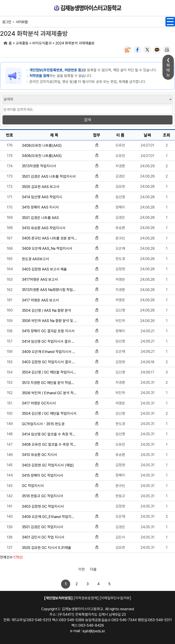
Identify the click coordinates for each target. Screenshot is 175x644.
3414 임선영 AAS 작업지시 (42, 197)
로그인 (7, 22)
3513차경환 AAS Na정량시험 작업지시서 (49, 290)
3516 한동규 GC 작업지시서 (42, 496)
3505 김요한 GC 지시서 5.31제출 (46, 548)
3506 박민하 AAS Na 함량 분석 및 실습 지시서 (49, 321)
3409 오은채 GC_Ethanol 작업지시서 (49, 517)
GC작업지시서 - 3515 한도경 (43, 424)
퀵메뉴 (168, 70)
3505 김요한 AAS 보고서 (41, 187)
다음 (93, 569)
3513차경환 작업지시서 (39, 166)
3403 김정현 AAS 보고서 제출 (44, 269)
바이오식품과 (42, 43)
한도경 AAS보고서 (35, 259)
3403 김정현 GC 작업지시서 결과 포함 (49, 362)
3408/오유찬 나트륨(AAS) (42, 146)
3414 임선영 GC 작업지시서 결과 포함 (49, 341)
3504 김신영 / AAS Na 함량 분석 (46, 310)
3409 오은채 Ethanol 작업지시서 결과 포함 (49, 352)
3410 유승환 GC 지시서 (39, 455)
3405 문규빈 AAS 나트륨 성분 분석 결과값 (49, 238)
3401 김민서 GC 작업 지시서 (43, 537)
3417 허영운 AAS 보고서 (40, 300)
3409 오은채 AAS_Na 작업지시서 (47, 249)
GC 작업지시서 (33, 486)
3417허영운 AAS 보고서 (40, 279)
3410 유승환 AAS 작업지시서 (44, 228)
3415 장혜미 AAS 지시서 (40, 207)
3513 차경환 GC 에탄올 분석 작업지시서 (49, 383)
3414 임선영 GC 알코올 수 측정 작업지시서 (49, 434)
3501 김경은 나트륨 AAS (40, 218)
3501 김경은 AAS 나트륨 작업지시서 (49, 176)
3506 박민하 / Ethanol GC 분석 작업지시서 (49, 393)
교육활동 (22, 43)
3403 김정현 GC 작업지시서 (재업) (48, 465)
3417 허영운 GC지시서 (39, 403)
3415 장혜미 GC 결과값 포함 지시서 (48, 331)
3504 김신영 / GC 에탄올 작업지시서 (49, 413)
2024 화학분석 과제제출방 (75, 43)
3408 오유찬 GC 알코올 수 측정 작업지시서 (49, 444)
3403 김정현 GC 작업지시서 (43, 506)
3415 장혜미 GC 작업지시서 (42, 475)
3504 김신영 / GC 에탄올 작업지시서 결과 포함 (49, 372)
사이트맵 (22, 22)
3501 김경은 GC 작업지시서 (42, 527)
